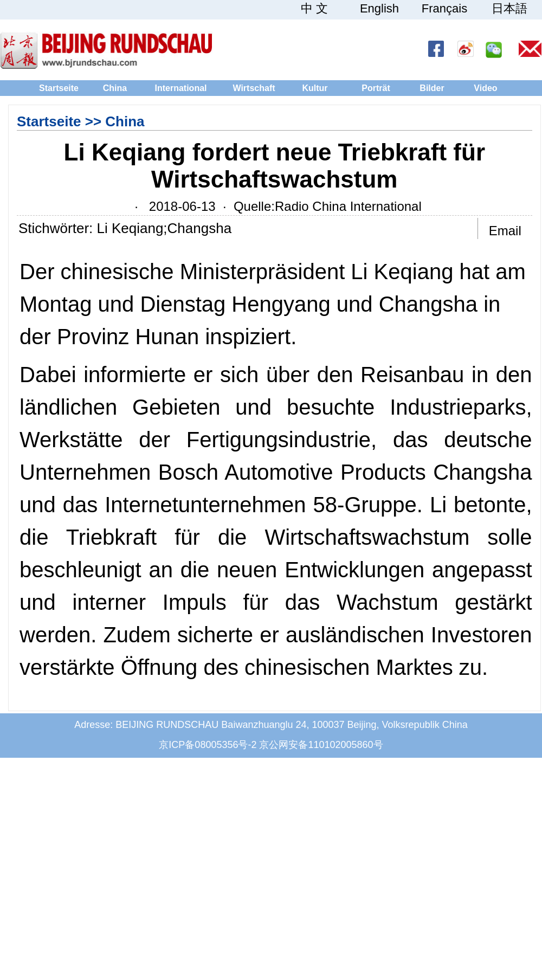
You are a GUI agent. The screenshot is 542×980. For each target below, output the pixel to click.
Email (505, 231)
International (180, 88)
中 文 (314, 9)
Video (485, 88)
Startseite (59, 88)
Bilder (432, 88)
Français (444, 9)
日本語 (509, 9)
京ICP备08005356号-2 (208, 745)
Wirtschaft (254, 88)
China (115, 88)
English (379, 9)
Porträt (376, 88)
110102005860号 (345, 745)
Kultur (315, 88)
